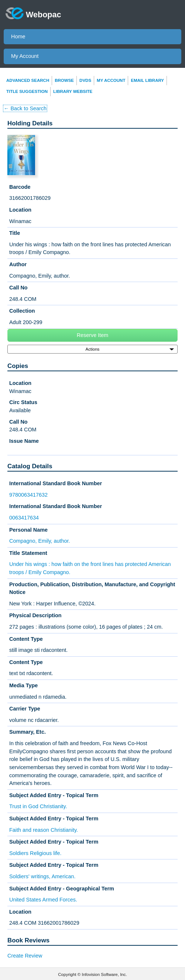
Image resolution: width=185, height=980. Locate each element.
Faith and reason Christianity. (44, 830)
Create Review (25, 956)
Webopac (33, 13)
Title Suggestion (27, 91)
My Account (25, 56)
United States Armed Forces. (43, 900)
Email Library (147, 80)
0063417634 (24, 518)
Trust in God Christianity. (38, 806)
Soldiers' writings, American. (42, 876)
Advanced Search (28, 80)
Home (18, 37)
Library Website (73, 91)
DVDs (85, 80)
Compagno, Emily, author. (40, 541)
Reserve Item (93, 335)
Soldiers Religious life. (35, 853)
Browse (64, 80)
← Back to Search (25, 108)
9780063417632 (28, 495)
